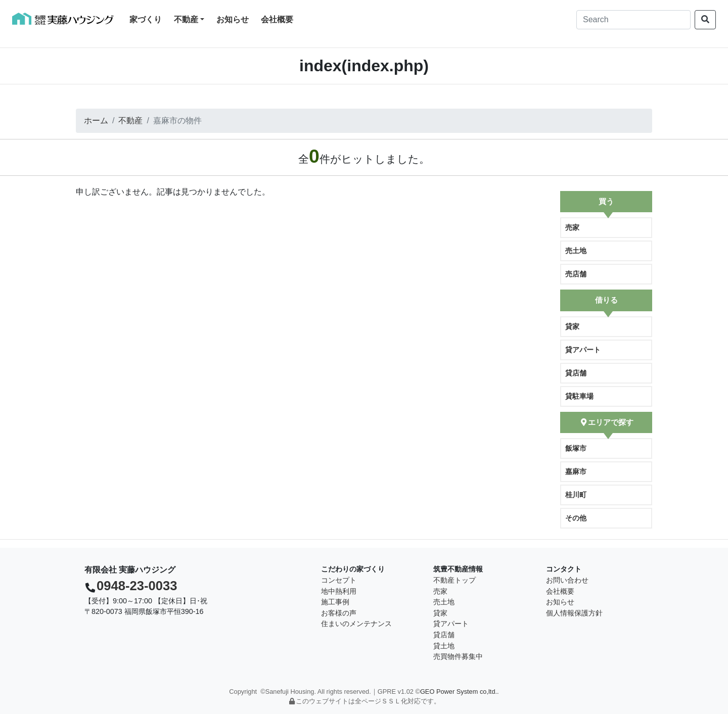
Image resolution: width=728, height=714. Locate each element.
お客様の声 (339, 613)
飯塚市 (576, 448)
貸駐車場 (579, 396)
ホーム (96, 121)
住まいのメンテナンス (356, 624)
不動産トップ (454, 580)
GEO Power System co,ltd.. (460, 692)
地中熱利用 (339, 591)
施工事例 (335, 602)
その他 (576, 518)
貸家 (572, 326)
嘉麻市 (576, 471)
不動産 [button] (186, 19)
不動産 (130, 121)
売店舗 (576, 274)
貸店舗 (576, 373)
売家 (572, 227)
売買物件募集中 (458, 656)
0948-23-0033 (137, 586)
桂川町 (576, 495)
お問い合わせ (567, 580)
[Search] (633, 20)
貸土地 (444, 646)
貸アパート (583, 350)
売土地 (576, 251)
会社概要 (277, 19)
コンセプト (339, 580)
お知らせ (233, 19)
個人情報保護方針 (574, 613)
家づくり (148, 18)
